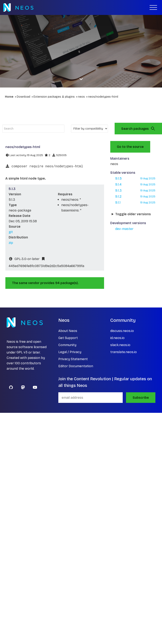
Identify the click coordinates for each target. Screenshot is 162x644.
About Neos (68, 331)
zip (11, 243)
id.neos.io (117, 338)
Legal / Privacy (70, 352)
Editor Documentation (76, 366)
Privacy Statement (73, 359)
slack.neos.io (120, 345)
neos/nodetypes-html (103, 97)
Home (9, 97)
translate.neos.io (124, 352)
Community (67, 345)
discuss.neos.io (122, 331)
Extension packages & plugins (54, 97)
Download (23, 97)
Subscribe (141, 398)
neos (81, 97)
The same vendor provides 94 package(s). (45, 283)
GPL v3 (22, 352)
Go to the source (130, 147)
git (11, 232)
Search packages (138, 129)
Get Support (68, 338)
